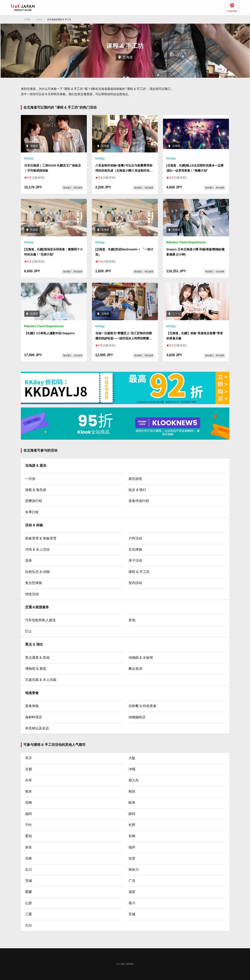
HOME (27, 19)
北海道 (39, 19)
